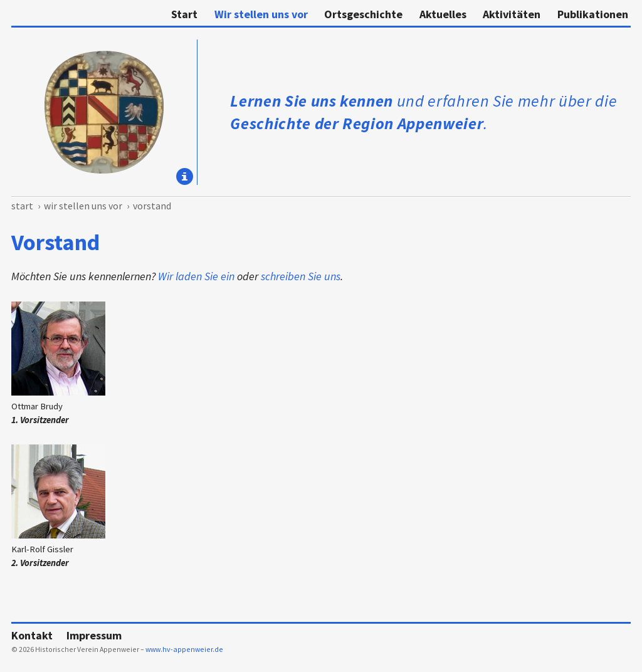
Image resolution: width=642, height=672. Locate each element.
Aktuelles (443, 14)
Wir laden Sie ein (196, 276)
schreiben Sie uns (301, 276)
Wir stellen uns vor (261, 14)
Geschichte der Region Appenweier (357, 123)
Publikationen (593, 14)
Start (184, 14)
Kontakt (32, 635)
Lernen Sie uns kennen (312, 101)
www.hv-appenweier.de (184, 649)
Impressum (94, 635)
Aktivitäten (512, 14)
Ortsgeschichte (363, 14)
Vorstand (152, 206)
